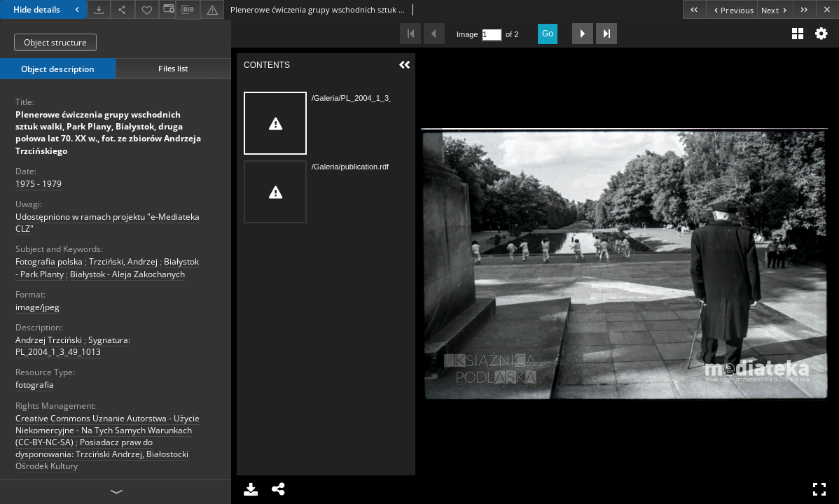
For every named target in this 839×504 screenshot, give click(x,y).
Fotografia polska (49, 261)
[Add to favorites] (147, 9)
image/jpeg (37, 307)
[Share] (123, 9)
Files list (173, 68)
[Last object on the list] (804, 9)
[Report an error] (212, 9)
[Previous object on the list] (731, 9)
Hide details (48, 9)
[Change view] (167, 9)
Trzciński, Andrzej (123, 261)
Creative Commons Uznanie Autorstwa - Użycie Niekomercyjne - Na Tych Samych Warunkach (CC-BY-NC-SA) (108, 430)
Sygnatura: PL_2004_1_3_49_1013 (73, 346)
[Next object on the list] (775, 9)
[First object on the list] (694, 9)
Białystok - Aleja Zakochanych (127, 274)
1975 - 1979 (39, 184)
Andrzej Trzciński (49, 340)
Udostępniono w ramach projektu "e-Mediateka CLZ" (108, 223)
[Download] (99, 9)
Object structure (55, 42)
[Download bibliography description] (188, 10)
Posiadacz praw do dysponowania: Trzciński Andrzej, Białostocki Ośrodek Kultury (102, 454)
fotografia (35, 385)
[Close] (827, 9)
